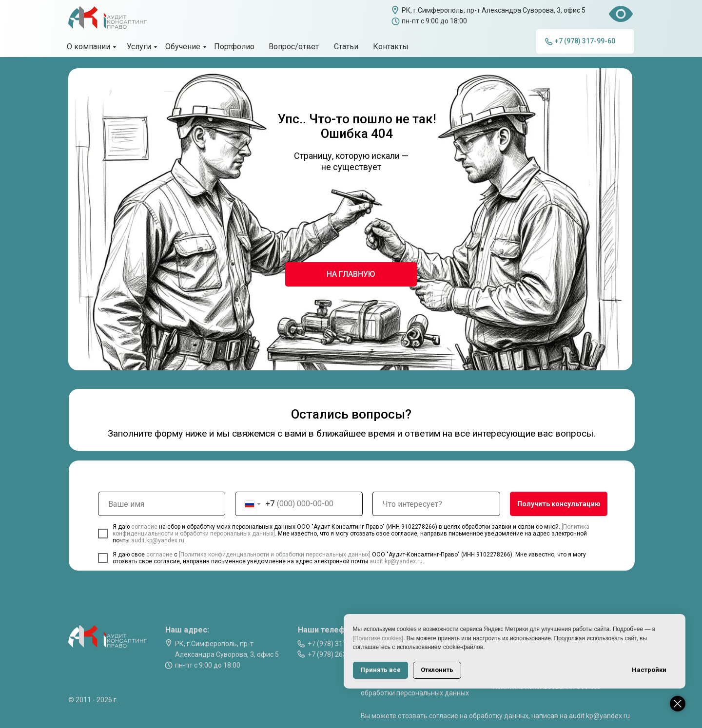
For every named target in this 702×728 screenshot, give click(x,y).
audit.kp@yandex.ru (158, 540)
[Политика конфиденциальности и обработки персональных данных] (275, 555)
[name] (162, 504)
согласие (145, 527)
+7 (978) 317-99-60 (337, 644)
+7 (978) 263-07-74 (337, 654)
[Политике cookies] (472, 638)
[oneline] (436, 504)
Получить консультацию (559, 504)
